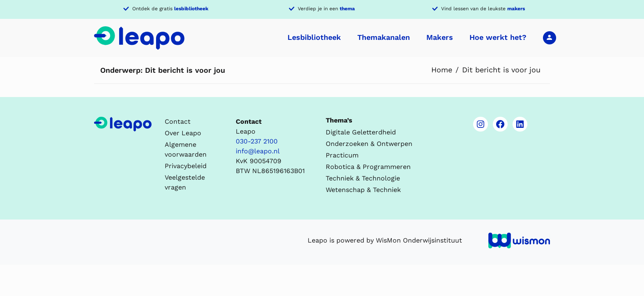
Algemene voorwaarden (186, 149)
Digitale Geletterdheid (361, 132)
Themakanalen (384, 37)
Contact (178, 121)
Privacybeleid (186, 166)
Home (442, 70)
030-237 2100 (257, 141)
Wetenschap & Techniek (363, 190)
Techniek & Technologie (363, 178)
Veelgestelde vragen (185, 182)
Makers (440, 37)
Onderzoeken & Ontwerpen (369, 144)
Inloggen (550, 37)
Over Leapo (183, 133)
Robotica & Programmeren (368, 167)
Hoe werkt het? (498, 37)
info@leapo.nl (258, 151)
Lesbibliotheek (314, 37)
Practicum (342, 155)
